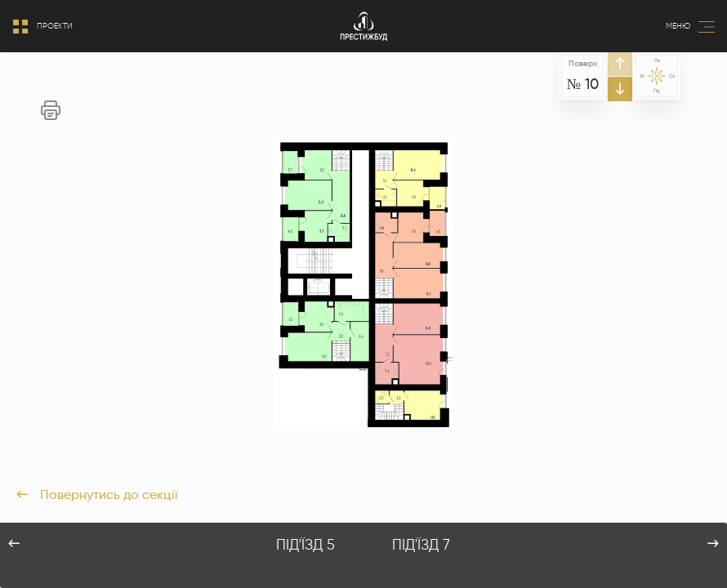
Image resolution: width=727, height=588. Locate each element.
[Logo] (364, 27)
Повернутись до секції (97, 494)
